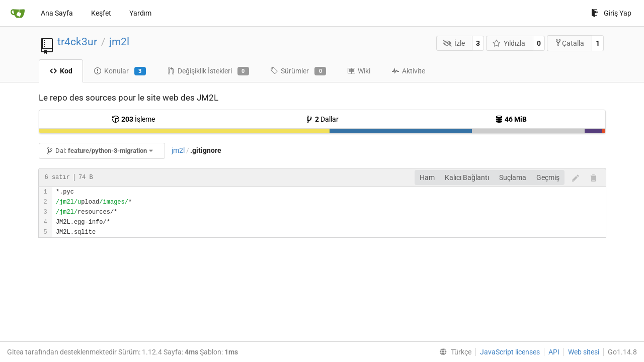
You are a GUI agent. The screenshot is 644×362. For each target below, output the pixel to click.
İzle (454, 43)
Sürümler (298, 71)
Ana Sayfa (57, 13)
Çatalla (569, 43)
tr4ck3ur (77, 42)
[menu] (453, 352)
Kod (61, 71)
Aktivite (408, 71)
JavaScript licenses (510, 352)
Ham (427, 177)
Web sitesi (584, 352)
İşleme (133, 119)
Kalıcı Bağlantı (467, 177)
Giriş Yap (611, 13)
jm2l (119, 42)
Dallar (322, 119)
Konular (120, 71)
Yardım (140, 13)
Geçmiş (548, 177)
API (554, 352)
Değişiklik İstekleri (208, 71)
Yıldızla (509, 43)
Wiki (359, 71)
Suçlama (513, 177)
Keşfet (101, 13)
